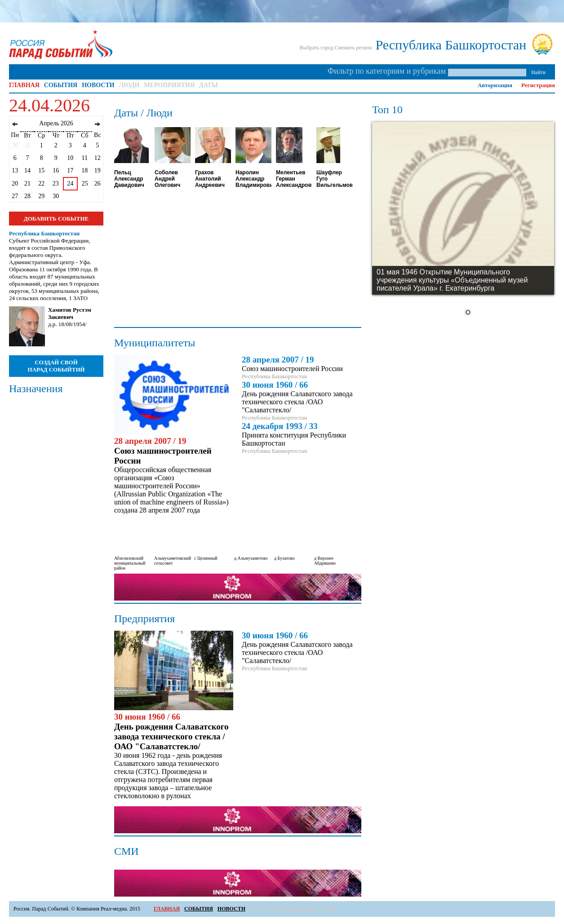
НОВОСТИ (98, 85)
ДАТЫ (209, 85)
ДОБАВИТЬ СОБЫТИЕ (56, 219)
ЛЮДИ (129, 85)
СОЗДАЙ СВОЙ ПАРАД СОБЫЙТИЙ (56, 366)
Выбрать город (317, 48)
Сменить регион (353, 48)
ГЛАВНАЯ (24, 85)
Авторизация (495, 85)
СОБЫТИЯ (61, 85)
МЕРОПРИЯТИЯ (169, 85)
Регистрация (538, 85)
